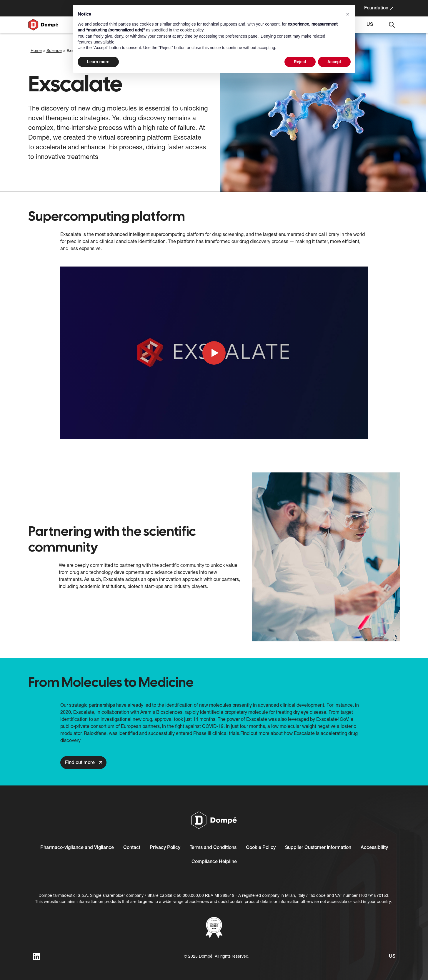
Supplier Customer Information (318, 848)
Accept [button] (334, 62)
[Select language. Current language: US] (370, 25)
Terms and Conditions (213, 848)
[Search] (392, 25)
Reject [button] (300, 62)
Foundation (382, 9)
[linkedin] (36, 956)
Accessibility (374, 848)
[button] (348, 14)
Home (36, 51)
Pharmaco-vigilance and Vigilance (77, 848)
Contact (132, 848)
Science (54, 51)
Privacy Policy (165, 848)
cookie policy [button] (192, 30)
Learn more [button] (98, 62)
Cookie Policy (261, 848)
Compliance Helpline (214, 862)
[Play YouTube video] (214, 353)
